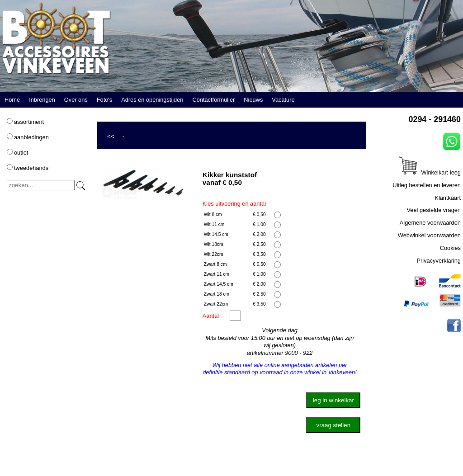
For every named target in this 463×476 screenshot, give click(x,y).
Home (12, 100)
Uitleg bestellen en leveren (427, 185)
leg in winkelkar (333, 400)
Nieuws (253, 100)
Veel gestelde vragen (434, 210)
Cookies (450, 248)
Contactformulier (213, 100)
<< (111, 136)
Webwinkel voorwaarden (429, 235)
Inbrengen (42, 100)
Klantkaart (448, 198)
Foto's (104, 100)
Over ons (76, 100)
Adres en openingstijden (152, 100)
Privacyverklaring (439, 261)
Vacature (283, 100)
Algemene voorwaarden (430, 223)
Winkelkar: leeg (430, 172)
